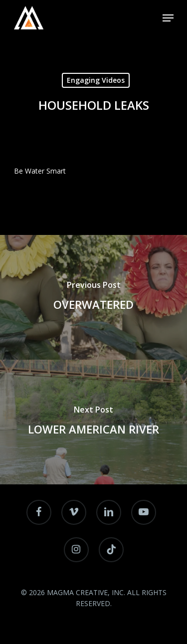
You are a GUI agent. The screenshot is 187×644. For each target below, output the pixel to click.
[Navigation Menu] (168, 18)
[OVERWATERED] (93, 297)
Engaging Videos (96, 80)
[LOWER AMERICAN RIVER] (93, 422)
